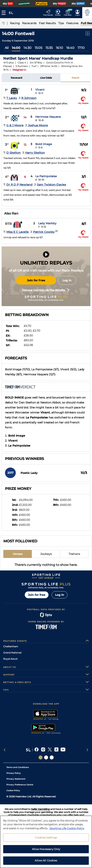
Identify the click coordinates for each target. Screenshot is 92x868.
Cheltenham (11, 646)
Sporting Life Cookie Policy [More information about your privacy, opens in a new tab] (67, 830)
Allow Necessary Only (46, 851)
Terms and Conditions (18, 767)
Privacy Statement (16, 779)
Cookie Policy (13, 790)
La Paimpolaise (46, 176)
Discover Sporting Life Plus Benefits (46, 290)
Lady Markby (47, 223)
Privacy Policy (14, 773)
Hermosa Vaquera (48, 117)
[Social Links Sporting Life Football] (52, 757)
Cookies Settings (46, 839)
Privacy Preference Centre (20, 785)
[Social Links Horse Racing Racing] (46, 757)
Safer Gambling (40, 809)
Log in (67, 280)
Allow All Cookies (46, 862)
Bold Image (44, 144)
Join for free (37, 595)
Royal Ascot (10, 659)
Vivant (40, 90)
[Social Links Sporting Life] (41, 757)
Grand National (12, 653)
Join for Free (36, 280)
